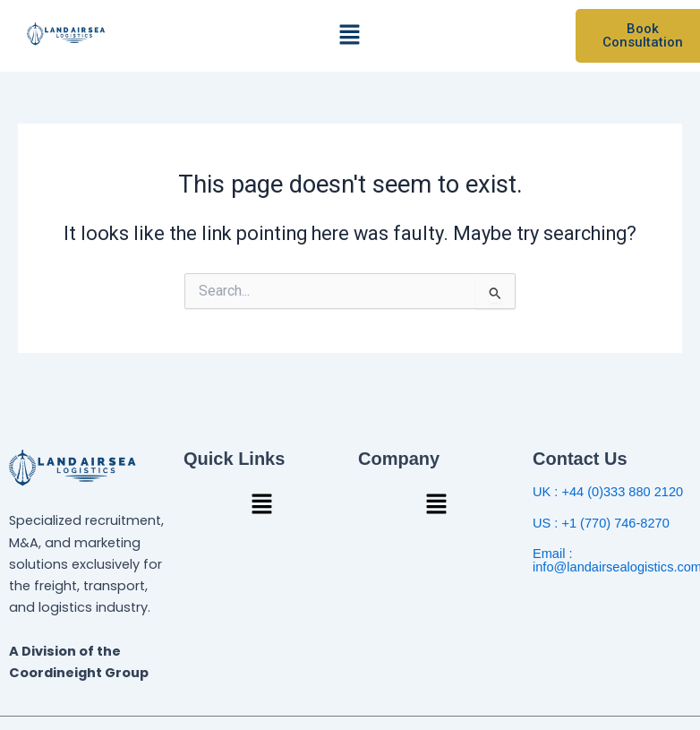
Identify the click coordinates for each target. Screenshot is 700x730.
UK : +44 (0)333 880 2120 (608, 492)
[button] (349, 36)
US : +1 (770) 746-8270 (601, 523)
